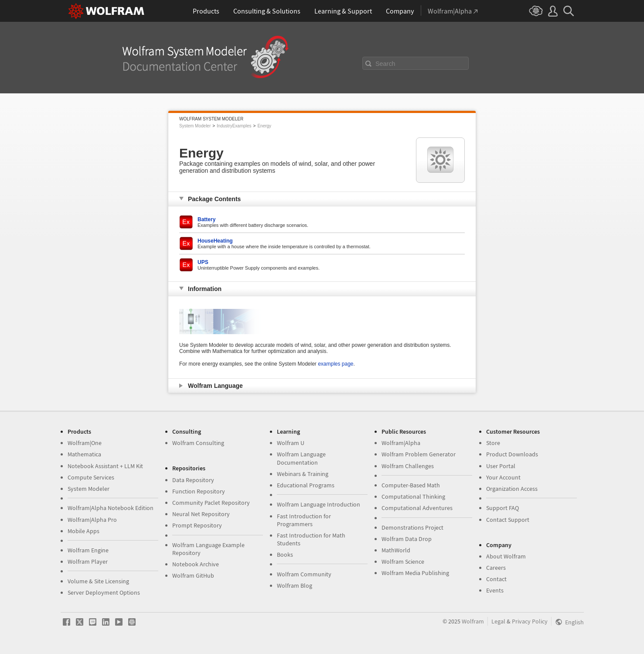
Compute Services (91, 477)
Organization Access (512, 489)
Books (285, 555)
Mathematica (84, 454)
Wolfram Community (304, 574)
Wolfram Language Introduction (319, 504)
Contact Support (508, 520)
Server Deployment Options (104, 592)
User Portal (501, 466)
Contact (496, 579)
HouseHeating (215, 241)
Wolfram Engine (88, 550)
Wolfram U (291, 443)
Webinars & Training (303, 474)
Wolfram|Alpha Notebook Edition (111, 508)
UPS (203, 262)
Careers (496, 568)
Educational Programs (306, 485)
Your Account (503, 477)
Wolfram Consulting (198, 443)
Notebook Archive (196, 564)
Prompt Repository (197, 525)
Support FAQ (503, 508)
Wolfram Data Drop (407, 539)
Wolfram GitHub (193, 575)
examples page (336, 364)
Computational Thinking (413, 496)
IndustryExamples (234, 126)
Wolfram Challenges (408, 466)
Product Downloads (512, 454)
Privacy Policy (530, 621)
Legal (498, 621)
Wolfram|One (85, 443)
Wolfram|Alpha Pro (92, 520)
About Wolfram (506, 556)
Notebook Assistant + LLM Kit (105, 466)
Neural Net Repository (201, 514)
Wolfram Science (403, 562)
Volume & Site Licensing (98, 581)
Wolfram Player (88, 562)
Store (493, 443)
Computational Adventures (417, 508)
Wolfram (473, 621)
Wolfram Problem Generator (419, 454)
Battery (206, 219)
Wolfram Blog (295, 586)
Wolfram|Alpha (401, 443)
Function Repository (199, 491)
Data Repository (193, 480)
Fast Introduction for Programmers (304, 520)
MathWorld (396, 550)
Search (385, 64)
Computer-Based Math (411, 485)
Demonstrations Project (412, 527)
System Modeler (195, 126)
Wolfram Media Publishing (415, 573)
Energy (264, 126)
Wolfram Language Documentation (301, 458)
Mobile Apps (83, 531)
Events (495, 590)
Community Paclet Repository (211, 503)
